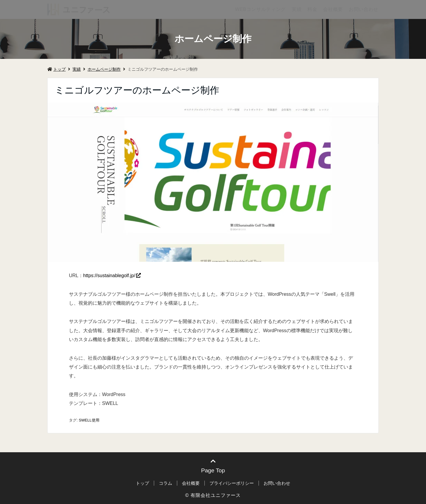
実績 (297, 9)
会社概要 (333, 9)
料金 (312, 9)
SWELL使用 (89, 420)
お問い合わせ (364, 9)
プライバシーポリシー (232, 483)
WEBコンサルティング (260, 9)
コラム (166, 483)
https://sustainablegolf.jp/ (109, 276)
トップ (57, 69)
